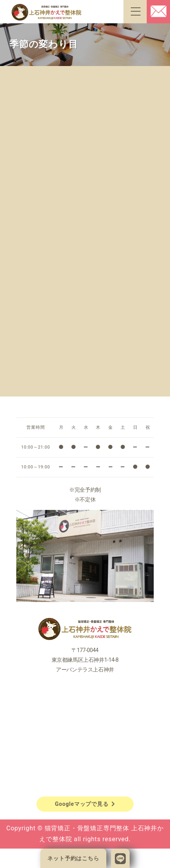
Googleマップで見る (85, 804)
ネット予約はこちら (73, 858)
